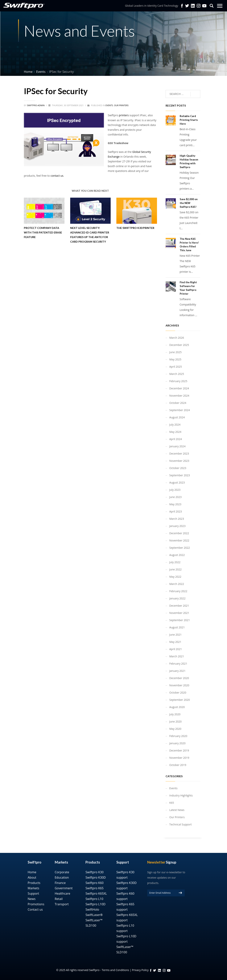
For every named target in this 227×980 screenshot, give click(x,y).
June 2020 (175, 721)
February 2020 (178, 736)
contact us (57, 176)
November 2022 (179, 540)
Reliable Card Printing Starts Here (189, 120)
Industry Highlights (181, 795)
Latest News (177, 810)
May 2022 (175, 577)
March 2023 (177, 519)
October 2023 (178, 468)
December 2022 (179, 533)
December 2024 (179, 388)
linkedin (159, 970)
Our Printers (121, 105)
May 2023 (175, 504)
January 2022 (177, 598)
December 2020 (179, 678)
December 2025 (179, 345)
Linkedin (193, 6)
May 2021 (175, 642)
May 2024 (175, 432)
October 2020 (178, 692)
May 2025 (175, 359)
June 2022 (175, 569)
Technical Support (181, 824)
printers (124, 115)
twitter (187, 6)
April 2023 (176, 511)
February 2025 (178, 381)
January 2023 (177, 526)
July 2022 (175, 562)
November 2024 (179, 396)
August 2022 (177, 555)
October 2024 (178, 403)
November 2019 (179, 758)
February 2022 (178, 591)
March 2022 (177, 584)
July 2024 (175, 425)
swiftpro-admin (36, 105)
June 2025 (175, 352)
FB (151, 970)
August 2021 (177, 627)
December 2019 (179, 750)
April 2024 (176, 439)
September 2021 (180, 620)
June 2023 (175, 497)
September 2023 (180, 475)
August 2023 (177, 482)
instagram (164, 970)
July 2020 (175, 714)
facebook (182, 6)
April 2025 (176, 367)
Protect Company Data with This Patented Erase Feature (43, 232)
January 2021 (177, 671)
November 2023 (179, 461)
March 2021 (177, 656)
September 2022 (180, 548)
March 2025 (177, 374)
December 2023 (179, 454)
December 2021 (179, 606)
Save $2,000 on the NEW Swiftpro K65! (189, 203)
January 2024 (177, 446)
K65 (172, 803)
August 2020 (177, 707)
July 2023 (175, 490)
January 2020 (177, 743)
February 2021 (178, 664)
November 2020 (179, 685)
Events (109, 105)
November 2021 (179, 613)
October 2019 (178, 765)
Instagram (199, 6)
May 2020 (175, 729)
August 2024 (177, 417)
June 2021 (175, 635)
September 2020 (180, 700)
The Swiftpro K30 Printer (135, 228)
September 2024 (180, 410)
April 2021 (176, 649)
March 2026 (177, 338)
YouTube (204, 6)
